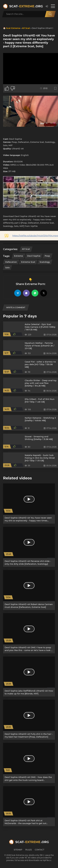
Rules (29, 850)
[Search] (50, 14)
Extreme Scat (28, 262)
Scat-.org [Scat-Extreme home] (26, 6)
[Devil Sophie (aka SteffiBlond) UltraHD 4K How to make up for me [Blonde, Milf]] (29, 676)
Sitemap (18, 850)
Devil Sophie (34, 256)
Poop (47, 256)
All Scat (26, 28)
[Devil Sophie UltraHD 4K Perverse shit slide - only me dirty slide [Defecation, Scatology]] (29, 547)
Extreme (18, 256)
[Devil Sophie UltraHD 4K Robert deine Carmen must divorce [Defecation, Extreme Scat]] (29, 590)
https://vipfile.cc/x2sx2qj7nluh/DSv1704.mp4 (35, 236)
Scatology (45, 262)
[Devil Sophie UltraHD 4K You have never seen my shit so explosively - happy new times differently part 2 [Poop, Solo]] (29, 503)
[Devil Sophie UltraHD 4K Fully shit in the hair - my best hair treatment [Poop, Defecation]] (29, 720)
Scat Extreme (13, 28)
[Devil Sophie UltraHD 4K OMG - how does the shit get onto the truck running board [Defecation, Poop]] (29, 763)
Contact (40, 850)
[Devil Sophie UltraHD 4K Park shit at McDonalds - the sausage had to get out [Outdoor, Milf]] (29, 806)
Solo (7, 268)
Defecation (11, 262)
